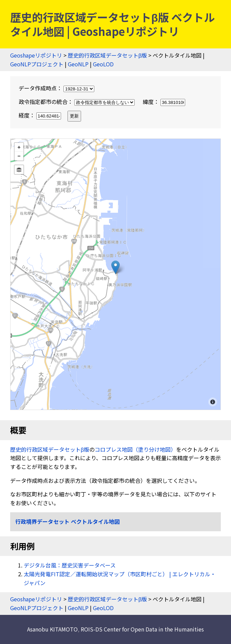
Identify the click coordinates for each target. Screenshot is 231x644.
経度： (41, 115)
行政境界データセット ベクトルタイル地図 (68, 521)
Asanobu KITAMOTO (52, 629)
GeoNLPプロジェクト (37, 64)
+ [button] (19, 147)
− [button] (19, 156)
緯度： (164, 102)
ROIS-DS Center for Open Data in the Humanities (142, 629)
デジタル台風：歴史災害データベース (70, 565)
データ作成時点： (56, 88)
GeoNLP (78, 64)
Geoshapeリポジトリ (36, 55)
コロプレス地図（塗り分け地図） (135, 449)
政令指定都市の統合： (77, 102)
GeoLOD (103, 64)
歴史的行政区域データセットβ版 (107, 55)
